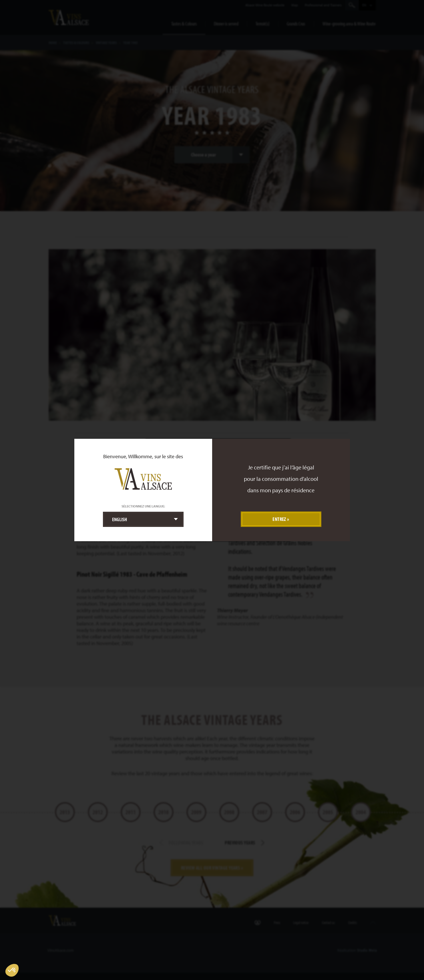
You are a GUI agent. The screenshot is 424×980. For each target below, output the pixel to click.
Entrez (279, 519)
